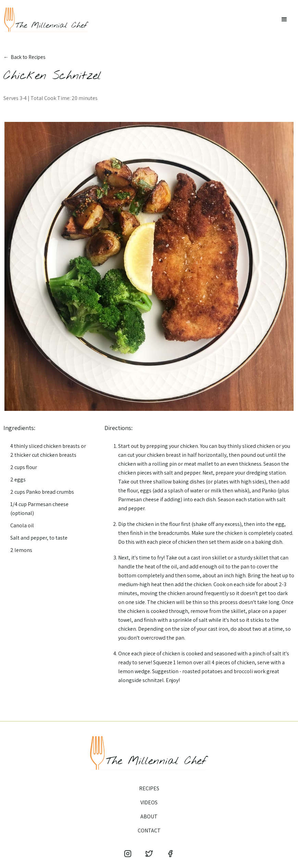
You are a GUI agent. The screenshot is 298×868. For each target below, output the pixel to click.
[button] (284, 20)
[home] (46, 20)
